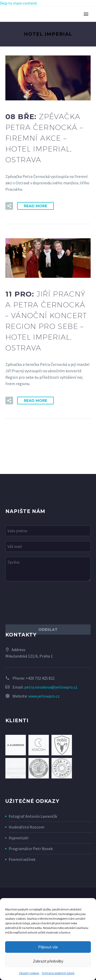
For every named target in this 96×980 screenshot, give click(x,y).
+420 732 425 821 (40, 678)
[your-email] (48, 546)
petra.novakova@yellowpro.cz (51, 687)
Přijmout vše (48, 947)
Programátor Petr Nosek (31, 849)
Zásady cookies (29, 973)
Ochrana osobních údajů (58, 973)
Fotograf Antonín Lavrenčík (33, 816)
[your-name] (48, 531)
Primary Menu (86, 14)
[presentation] (44, 603)
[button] (9, 206)
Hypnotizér (19, 838)
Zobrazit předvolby (48, 961)
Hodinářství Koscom (26, 827)
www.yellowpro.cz (44, 696)
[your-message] (48, 569)
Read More (35, 206)
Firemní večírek (22, 859)
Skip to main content (19, 3)
